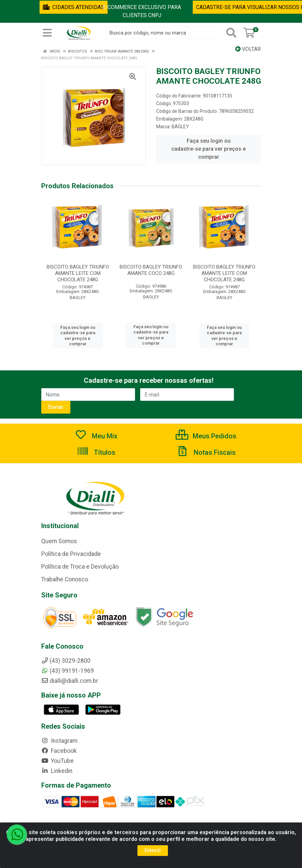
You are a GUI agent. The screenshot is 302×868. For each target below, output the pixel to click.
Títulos (96, 452)
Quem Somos (59, 541)
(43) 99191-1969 (68, 671)
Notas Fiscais (206, 452)
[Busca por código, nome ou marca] (164, 33)
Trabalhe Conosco (65, 579)
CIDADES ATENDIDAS (74, 7)
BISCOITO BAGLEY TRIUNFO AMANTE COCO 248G (151, 270)
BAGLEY (180, 127)
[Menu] (47, 33)
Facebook (59, 751)
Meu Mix (96, 436)
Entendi (153, 850)
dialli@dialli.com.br (70, 681)
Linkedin (57, 771)
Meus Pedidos (206, 436)
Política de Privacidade (71, 554)
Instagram (59, 741)
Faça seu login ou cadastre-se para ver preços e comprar (208, 149)
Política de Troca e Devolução (80, 567)
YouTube (57, 761)
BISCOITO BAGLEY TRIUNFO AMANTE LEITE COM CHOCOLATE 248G (78, 273)
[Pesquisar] (231, 33)
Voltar (248, 49)
